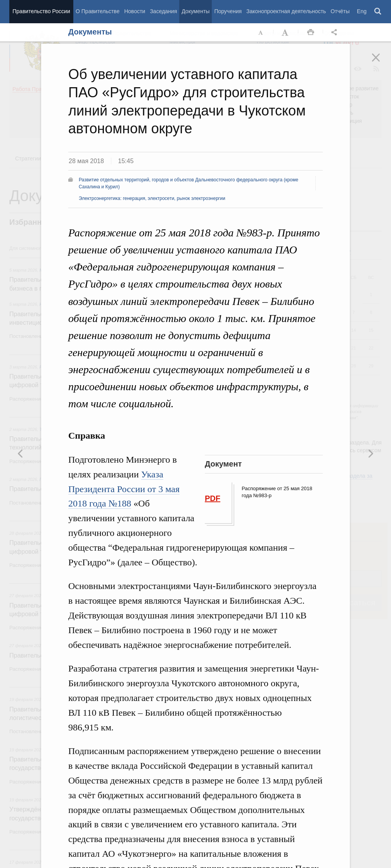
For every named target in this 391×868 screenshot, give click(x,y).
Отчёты (340, 11)
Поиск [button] (378, 12)
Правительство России (41, 11)
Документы (195, 11)
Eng (362, 11)
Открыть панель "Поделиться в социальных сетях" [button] (336, 33)
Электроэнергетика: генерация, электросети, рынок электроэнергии (152, 198)
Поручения (228, 11)
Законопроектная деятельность (286, 11)
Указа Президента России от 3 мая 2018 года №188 (124, 489)
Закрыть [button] (381, 63)
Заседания (163, 11)
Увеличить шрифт (286, 33)
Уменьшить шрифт (261, 33)
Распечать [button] (311, 33)
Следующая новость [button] (21, 453)
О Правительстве (98, 11)
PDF (213, 498)
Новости (135, 11)
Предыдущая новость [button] (370, 453)
